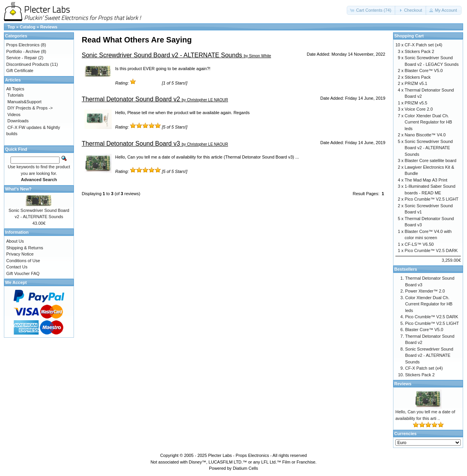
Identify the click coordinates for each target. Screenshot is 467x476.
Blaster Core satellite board (431, 160)
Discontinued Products (28, 64)
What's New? (18, 189)
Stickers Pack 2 (420, 51)
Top (11, 27)
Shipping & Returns (25, 248)
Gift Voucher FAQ (23, 273)
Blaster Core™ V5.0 (424, 71)
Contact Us (17, 267)
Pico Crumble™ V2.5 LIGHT (432, 199)
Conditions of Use (23, 261)
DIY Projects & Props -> (30, 108)
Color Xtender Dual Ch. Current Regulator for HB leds (428, 122)
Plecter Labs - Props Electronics (239, 455)
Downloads (18, 121)
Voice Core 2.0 (419, 109)
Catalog (28, 27)
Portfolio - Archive (23, 51)
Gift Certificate (20, 71)
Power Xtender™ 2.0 (425, 291)
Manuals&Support (24, 102)
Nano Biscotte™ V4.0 (425, 135)
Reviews (49, 27)
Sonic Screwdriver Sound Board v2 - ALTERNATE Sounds (162, 55)
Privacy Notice (20, 254)
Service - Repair (22, 58)
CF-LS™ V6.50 (419, 244)
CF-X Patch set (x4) (424, 45)
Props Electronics (23, 45)
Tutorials (16, 95)
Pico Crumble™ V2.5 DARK (431, 250)
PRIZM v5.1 (416, 83)
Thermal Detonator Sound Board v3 (131, 144)
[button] (371, 10)
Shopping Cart (409, 36)
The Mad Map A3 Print (426, 180)
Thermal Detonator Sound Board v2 (131, 99)
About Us (15, 241)
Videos (14, 115)
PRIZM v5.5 (416, 103)
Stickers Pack (418, 77)
